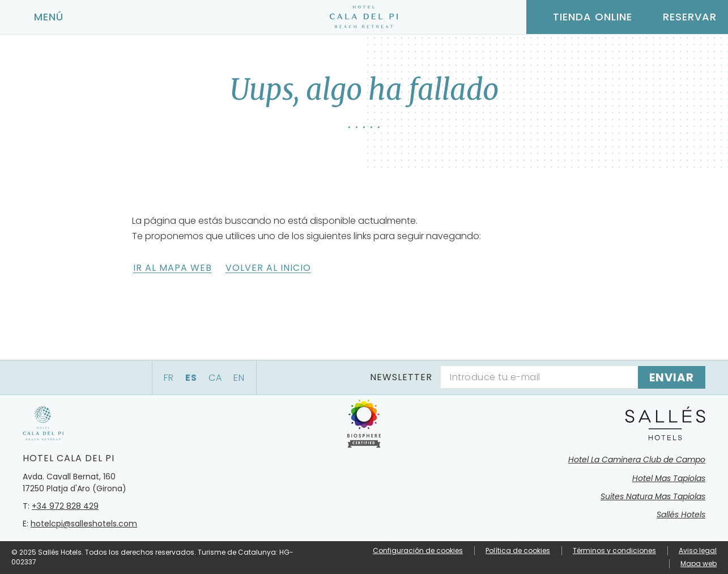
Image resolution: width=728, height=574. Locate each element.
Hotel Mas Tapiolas (669, 478)
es (191, 378)
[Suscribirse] (672, 377)
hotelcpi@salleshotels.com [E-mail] (84, 524)
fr (169, 378)
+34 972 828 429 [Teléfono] (65, 506)
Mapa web (699, 564)
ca (215, 378)
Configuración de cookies (418, 551)
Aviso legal (698, 550)
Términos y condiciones (614, 550)
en (239, 378)
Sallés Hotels (681, 515)
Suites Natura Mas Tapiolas (653, 496)
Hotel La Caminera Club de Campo (637, 460)
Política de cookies (518, 550)
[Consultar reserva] (680, 17)
